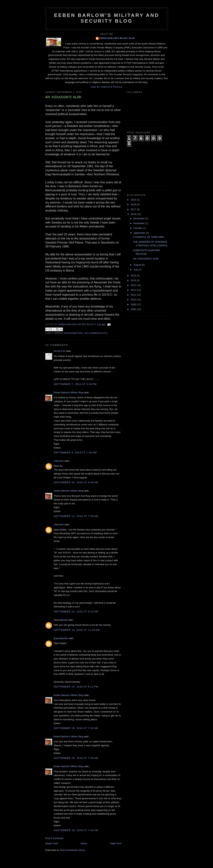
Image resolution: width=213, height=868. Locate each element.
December (140, 218)
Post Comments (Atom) (73, 850)
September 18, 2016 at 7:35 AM (76, 728)
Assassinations (74, 333)
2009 (134, 304)
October (138, 228)
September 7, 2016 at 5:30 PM (75, 384)
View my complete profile (107, 87)
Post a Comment (54, 838)
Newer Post (51, 843)
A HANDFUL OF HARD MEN (148, 237)
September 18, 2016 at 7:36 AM (76, 758)
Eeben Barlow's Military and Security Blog (107, 18)
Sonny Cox (60, 351)
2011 (134, 295)
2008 (134, 309)
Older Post (116, 843)
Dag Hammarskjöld (96, 333)
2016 (134, 214)
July (136, 270)
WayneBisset (61, 620)
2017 (134, 209)
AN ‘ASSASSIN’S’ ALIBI (146, 259)
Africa (59, 333)
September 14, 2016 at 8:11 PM (76, 687)
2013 (134, 285)
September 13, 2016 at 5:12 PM (76, 612)
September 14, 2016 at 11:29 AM (77, 630)
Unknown (59, 461)
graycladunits (61, 638)
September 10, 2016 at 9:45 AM (76, 482)
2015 (134, 276)
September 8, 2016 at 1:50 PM (75, 453)
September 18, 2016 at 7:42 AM (76, 830)
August (138, 265)
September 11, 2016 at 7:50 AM (76, 516)
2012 (134, 290)
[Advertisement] (145, 167)
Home (84, 843)
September (140, 233)
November (140, 223)
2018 (134, 205)
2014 (134, 280)
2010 (134, 300)
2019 (134, 200)
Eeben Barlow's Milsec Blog (117, 38)
